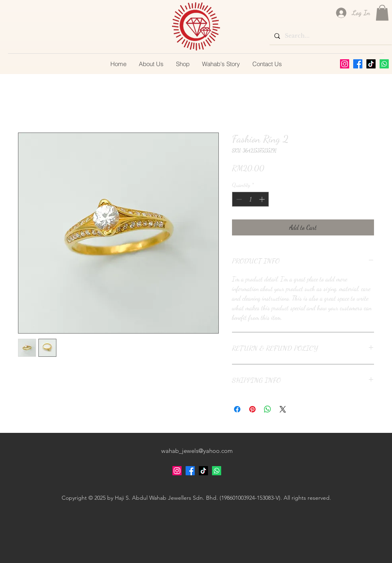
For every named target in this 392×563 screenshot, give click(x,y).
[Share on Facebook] (237, 409)
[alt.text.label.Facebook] (358, 64)
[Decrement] (238, 199)
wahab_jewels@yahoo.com (197, 451)
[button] (382, 13)
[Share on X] (283, 409)
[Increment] (263, 199)
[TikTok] (371, 64)
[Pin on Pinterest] (252, 409)
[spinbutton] (250, 199)
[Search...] (330, 36)
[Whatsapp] (384, 64)
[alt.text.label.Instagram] (345, 64)
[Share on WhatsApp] (268, 409)
